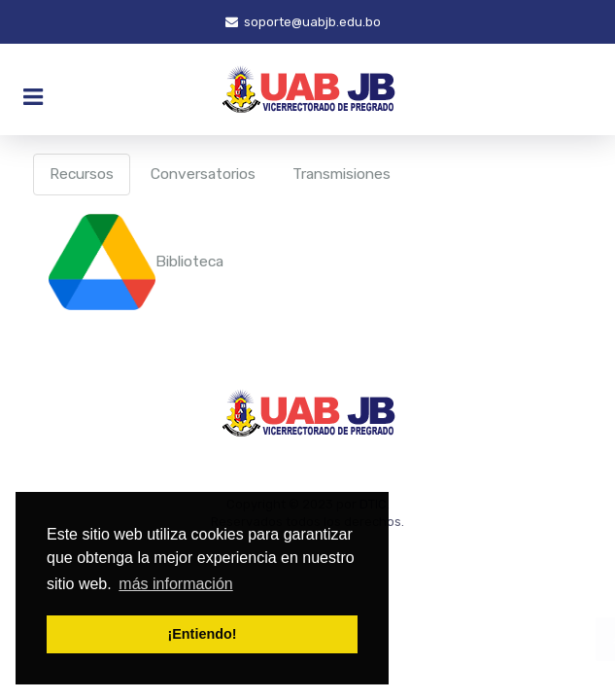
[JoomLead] (307, 89)
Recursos (82, 174)
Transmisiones (342, 174)
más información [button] (175, 584)
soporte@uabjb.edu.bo (303, 22)
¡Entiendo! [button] (202, 634)
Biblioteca (136, 261)
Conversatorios (203, 174)
